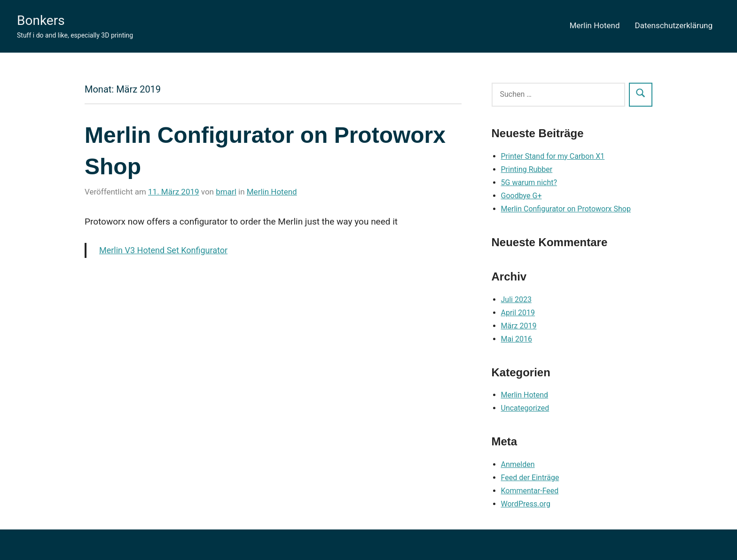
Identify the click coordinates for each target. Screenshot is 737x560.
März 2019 (519, 326)
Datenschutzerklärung (674, 25)
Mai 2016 (517, 339)
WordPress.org (526, 504)
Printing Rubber (527, 169)
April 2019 (518, 313)
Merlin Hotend (595, 25)
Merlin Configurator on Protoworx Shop (566, 209)
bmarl (226, 192)
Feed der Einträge (530, 478)
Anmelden (518, 464)
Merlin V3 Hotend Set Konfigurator (163, 250)
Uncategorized (525, 408)
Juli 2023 (516, 299)
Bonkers (41, 20)
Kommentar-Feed (530, 491)
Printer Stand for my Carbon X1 (553, 156)
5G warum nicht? (529, 183)
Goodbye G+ (521, 196)
